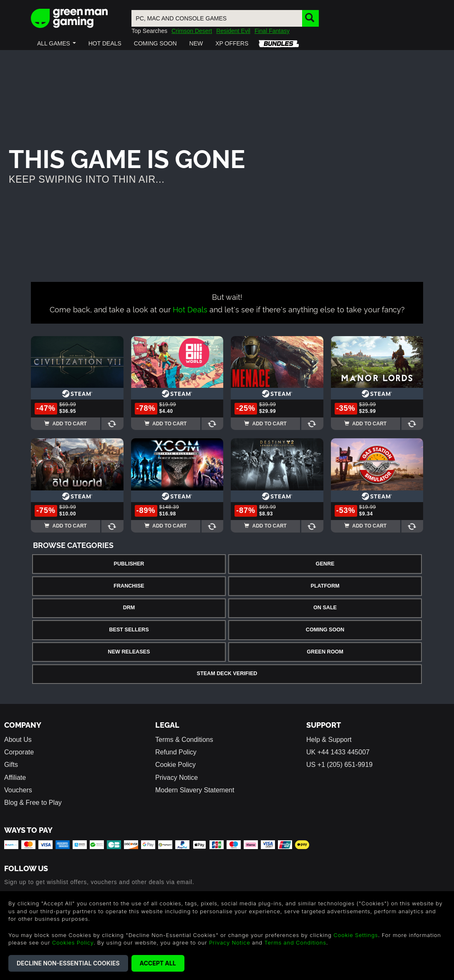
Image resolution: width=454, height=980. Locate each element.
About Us (18, 740)
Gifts (11, 765)
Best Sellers (129, 630)
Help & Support (329, 740)
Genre (325, 564)
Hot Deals (190, 309)
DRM (129, 608)
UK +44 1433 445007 (338, 752)
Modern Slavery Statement (195, 790)
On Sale (325, 608)
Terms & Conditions (184, 740)
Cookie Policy (175, 765)
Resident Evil (233, 31)
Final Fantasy (272, 31)
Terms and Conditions (295, 942)
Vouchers (18, 790)
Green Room (325, 652)
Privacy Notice (177, 778)
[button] (57, 43)
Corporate (19, 752)
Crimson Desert (192, 31)
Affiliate (15, 778)
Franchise (129, 586)
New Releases (129, 652)
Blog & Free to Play (33, 803)
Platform (325, 586)
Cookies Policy (73, 942)
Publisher (129, 564)
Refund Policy (176, 752)
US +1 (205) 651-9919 (339, 765)
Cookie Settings (356, 935)
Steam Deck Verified (227, 673)
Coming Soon (325, 630)
